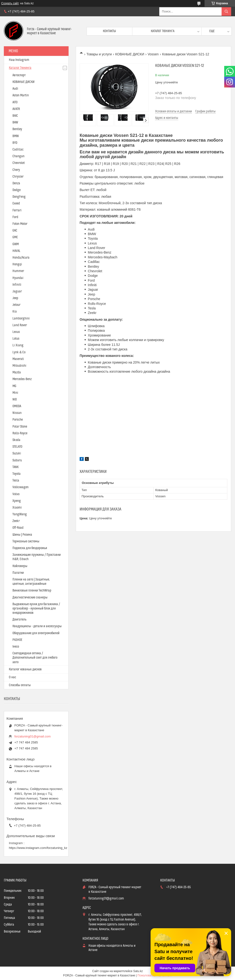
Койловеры (20, 566)
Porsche (18, 420)
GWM (16, 244)
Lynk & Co (19, 352)
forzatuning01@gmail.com (32, 736)
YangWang (20, 514)
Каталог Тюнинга (20, 68)
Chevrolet (19, 163)
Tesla (16, 481)
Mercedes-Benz (22, 379)
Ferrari (17, 210)
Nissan (17, 413)
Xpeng (17, 501)
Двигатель (19, 620)
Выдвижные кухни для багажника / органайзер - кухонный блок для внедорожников (36, 609)
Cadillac (18, 150)
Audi (15, 89)
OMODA (17, 406)
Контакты (109, 31)
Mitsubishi (19, 366)
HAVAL (16, 251)
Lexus (16, 332)
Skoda (16, 440)
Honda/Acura (21, 258)
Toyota (17, 474)
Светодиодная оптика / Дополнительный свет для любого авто (35, 658)
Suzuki (17, 453)
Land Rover (20, 325)
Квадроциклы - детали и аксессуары (37, 626)
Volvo (16, 494)
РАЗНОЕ (17, 640)
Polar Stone (20, 427)
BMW (16, 136)
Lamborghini (21, 319)
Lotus (16, 339)
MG (14, 386)
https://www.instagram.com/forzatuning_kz (38, 848)
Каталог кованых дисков (25, 669)
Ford (15, 217)
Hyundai (18, 278)
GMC (15, 237)
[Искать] (226, 12)
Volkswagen (21, 487)
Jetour (16, 305)
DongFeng (19, 197)
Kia (15, 312)
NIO (15, 400)
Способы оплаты (20, 685)
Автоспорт (19, 75)
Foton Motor (20, 224)
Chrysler (18, 177)
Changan (18, 156)
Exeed (16, 203)
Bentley (17, 129)
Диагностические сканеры (30, 597)
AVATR (16, 109)
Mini (15, 393)
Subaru (17, 460)
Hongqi (17, 264)
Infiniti (17, 285)
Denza (16, 183)
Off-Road (18, 528)
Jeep (15, 298)
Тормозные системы (26, 541)
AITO (15, 102)
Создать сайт (10, 3)
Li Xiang (18, 345)
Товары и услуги (99, 54)
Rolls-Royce (20, 433)
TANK (16, 467)
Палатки (18, 573)
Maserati (18, 359)
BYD (15, 143)
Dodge (17, 190)
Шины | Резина (22, 535)
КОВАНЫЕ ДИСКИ (130, 54)
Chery (16, 170)
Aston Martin (21, 95)
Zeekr (16, 521)
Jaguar (17, 291)
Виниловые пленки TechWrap (32, 591)
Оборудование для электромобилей (36, 633)
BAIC (15, 116)
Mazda (17, 372)
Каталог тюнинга (163, 31)
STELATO (17, 447)
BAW (15, 122)
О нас (12, 677)
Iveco (16, 647)
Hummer (18, 271)
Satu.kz (138, 971)
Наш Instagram (19, 60)
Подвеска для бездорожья (30, 548)
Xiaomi (17, 508)
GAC (15, 231)
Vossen (153, 54)
